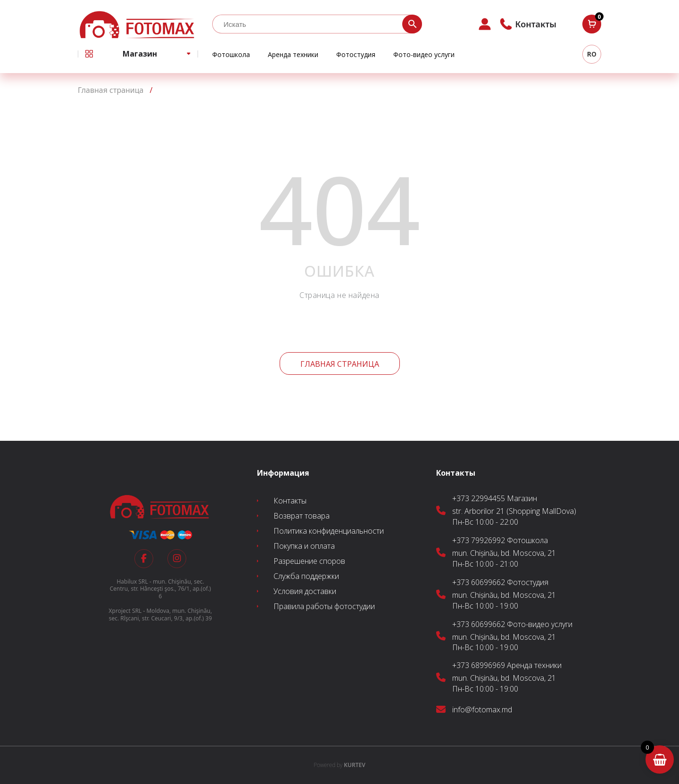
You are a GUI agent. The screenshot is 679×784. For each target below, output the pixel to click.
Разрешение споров (309, 561)
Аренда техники (293, 54)
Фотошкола (231, 54)
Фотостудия (356, 54)
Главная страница (340, 364)
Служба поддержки (306, 576)
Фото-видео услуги (424, 54)
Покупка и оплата (304, 546)
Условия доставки (305, 591)
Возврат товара (302, 516)
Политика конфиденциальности (329, 531)
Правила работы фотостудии (324, 606)
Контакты (290, 501)
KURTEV (339, 765)
